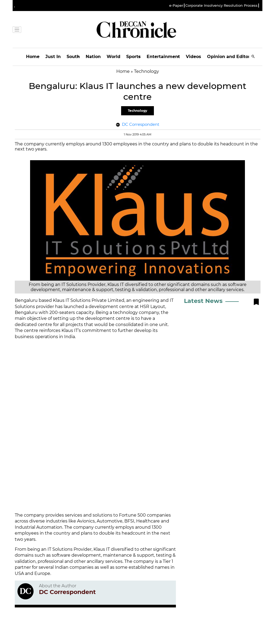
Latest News (203, 301)
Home (33, 57)
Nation (93, 57)
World (113, 57)
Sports (133, 57)
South (73, 57)
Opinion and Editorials (232, 57)
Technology (137, 111)
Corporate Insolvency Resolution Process (221, 6)
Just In (53, 57)
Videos (193, 57)
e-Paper (176, 6)
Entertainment (163, 57)
